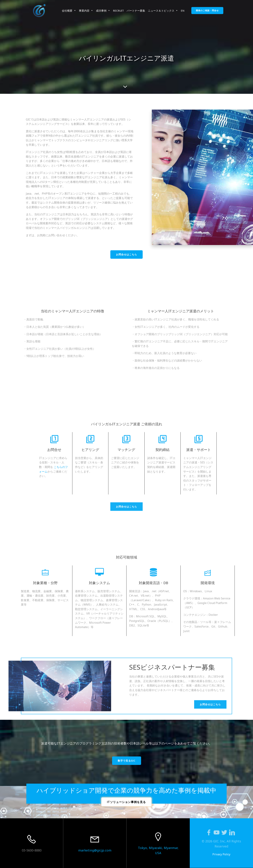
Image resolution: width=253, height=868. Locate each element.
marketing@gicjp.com (95, 850)
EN (183, 11)
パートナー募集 (136, 11)
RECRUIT (118, 11)
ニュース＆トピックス (163, 11)
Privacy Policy (221, 854)
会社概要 (69, 11)
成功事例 (103, 11)
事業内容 (86, 11)
